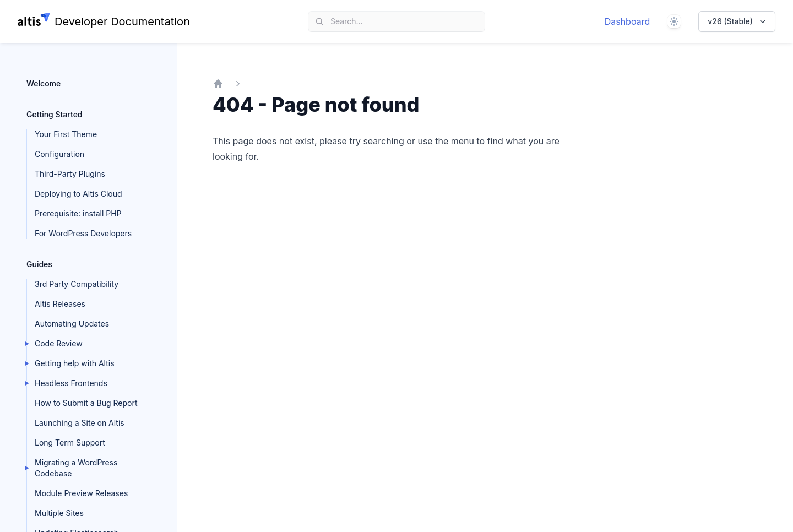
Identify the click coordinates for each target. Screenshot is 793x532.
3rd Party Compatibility (77, 284)
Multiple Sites (59, 513)
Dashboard (628, 21)
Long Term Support (70, 443)
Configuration (59, 154)
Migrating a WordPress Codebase (76, 468)
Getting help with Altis (75, 363)
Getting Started (55, 114)
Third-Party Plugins (70, 174)
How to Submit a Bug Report (86, 403)
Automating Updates (72, 324)
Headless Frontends (71, 383)
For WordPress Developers (83, 233)
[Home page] (104, 21)
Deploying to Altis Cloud (78, 194)
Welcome (44, 83)
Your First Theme (66, 134)
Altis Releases (60, 304)
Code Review (59, 343)
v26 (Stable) (738, 21)
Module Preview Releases (81, 493)
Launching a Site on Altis (80, 423)
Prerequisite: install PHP (78, 213)
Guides (39, 264)
